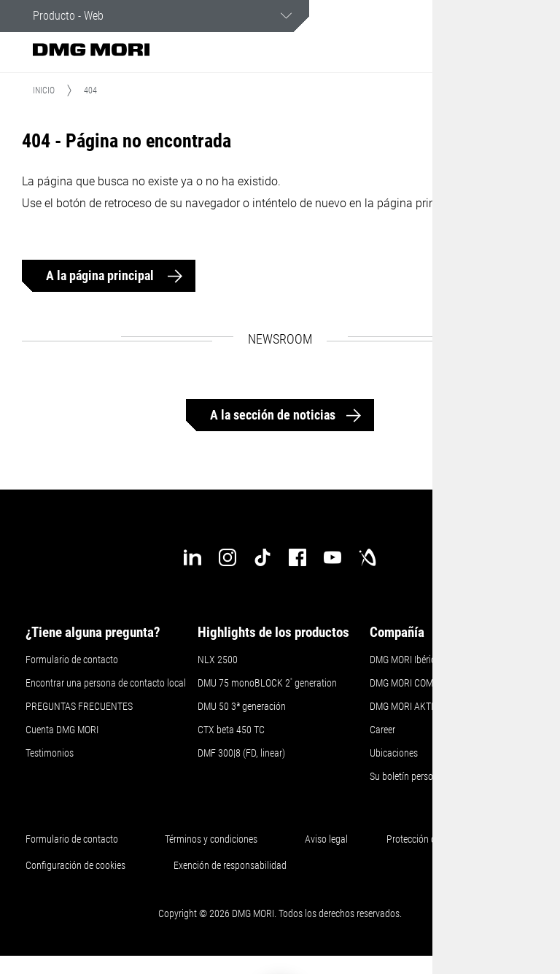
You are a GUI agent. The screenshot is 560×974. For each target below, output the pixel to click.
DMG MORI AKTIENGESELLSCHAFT (440, 708)
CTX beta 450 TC (231, 732)
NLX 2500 (218, 662)
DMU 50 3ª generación (242, 708)
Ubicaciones (394, 755)
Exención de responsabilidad (230, 867)
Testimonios (50, 755)
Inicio (44, 93)
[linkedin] (192, 560)
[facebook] (297, 560)
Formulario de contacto (72, 662)
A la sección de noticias (273, 418)
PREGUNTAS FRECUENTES (79, 708)
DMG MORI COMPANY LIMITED (430, 685)
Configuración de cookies (75, 867)
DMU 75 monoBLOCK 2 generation (267, 685)
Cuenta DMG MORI (62, 732)
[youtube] (332, 560)
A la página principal (101, 278)
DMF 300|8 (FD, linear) (241, 755)
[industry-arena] (367, 560)
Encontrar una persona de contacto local (106, 685)
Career (382, 732)
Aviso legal (326, 841)
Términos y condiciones (211, 841)
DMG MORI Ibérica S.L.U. (417, 662)
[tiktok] (262, 560)
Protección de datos (426, 841)
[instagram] (227, 560)
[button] (477, 50)
